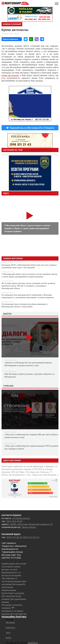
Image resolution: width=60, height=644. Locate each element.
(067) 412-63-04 (31, 537)
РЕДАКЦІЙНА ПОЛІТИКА (14, 617)
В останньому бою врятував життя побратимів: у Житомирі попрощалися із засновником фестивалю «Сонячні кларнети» (28, 296)
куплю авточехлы (10, 75)
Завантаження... (11, 39)
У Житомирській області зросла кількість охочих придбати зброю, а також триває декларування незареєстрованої (30, 275)
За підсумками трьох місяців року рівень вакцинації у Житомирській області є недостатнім (25, 305)
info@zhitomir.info (21, 518)
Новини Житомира (13, 258)
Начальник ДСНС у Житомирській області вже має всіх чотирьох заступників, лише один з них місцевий (29, 266)
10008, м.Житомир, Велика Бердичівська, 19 (31, 524)
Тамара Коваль (29, 527)
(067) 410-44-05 (15, 521)
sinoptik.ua (33, 643)
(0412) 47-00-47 (14, 537)
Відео (6, 193)
